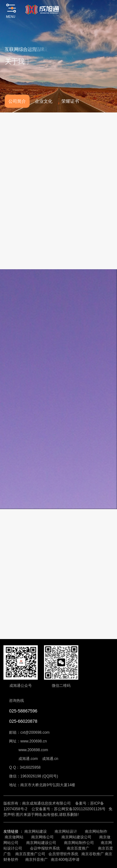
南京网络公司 (42, 837)
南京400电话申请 (65, 860)
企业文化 (44, 101)
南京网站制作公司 (79, 843)
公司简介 (17, 101)
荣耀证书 (70, 101)
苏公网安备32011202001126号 (80, 809)
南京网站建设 (36, 831)
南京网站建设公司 (76, 837)
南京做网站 (14, 837)
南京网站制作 (96, 831)
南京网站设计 (66, 831)
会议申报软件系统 (45, 848)
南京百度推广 (78, 848)
